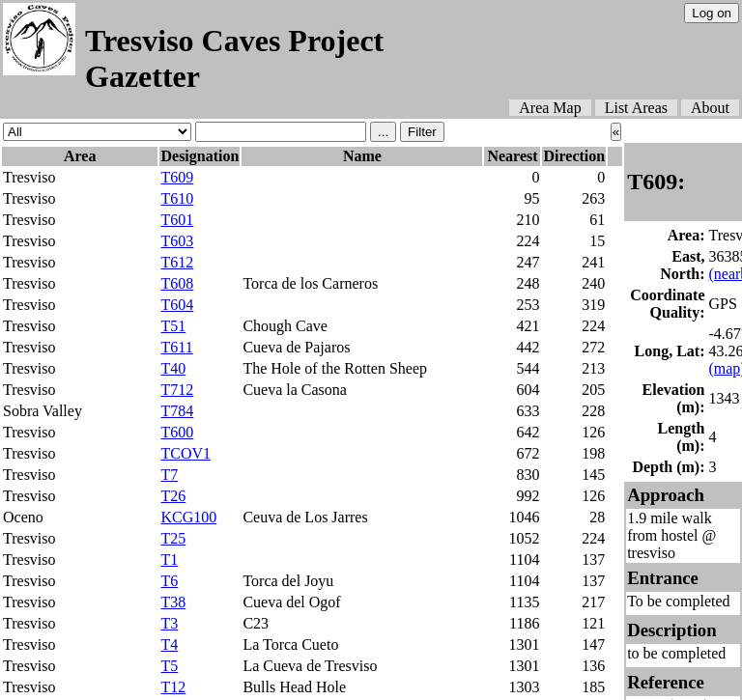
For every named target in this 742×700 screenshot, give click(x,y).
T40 (173, 368)
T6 (169, 581)
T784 (177, 411)
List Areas (636, 108)
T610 (177, 198)
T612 (177, 262)
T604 (177, 305)
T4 (169, 644)
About (710, 108)
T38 (173, 602)
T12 (173, 687)
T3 (169, 623)
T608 (177, 283)
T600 (177, 432)
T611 (176, 347)
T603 (177, 241)
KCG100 (188, 517)
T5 (169, 666)
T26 (173, 496)
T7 (169, 475)
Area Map (550, 108)
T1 (169, 560)
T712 (177, 390)
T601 (177, 220)
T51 (173, 326)
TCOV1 (185, 453)
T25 (173, 538)
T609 (177, 177)
